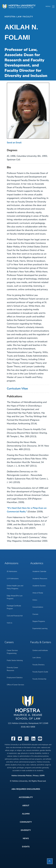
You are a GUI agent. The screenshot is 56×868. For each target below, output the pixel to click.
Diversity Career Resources (12, 669)
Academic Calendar (39, 572)
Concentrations (38, 607)
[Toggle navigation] (50, 7)
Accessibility (26, 797)
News (26, 838)
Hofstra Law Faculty (19, 17)
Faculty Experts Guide (40, 672)
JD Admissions (12, 572)
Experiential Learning (40, 629)
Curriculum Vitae (17, 389)
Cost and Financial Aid (15, 616)
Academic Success (39, 586)
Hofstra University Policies (22, 776)
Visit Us (9, 623)
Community (26, 822)
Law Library (37, 658)
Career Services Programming (12, 652)
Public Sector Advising (15, 661)
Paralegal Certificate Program (14, 607)
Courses (35, 614)
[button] (50, 861)
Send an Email (14, 143)
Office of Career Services (15, 685)
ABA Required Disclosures (26, 789)
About (26, 806)
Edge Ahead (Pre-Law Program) (15, 597)
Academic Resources (40, 579)
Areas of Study (38, 593)
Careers (9, 642)
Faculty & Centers (41, 642)
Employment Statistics (15, 678)
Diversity (26, 830)
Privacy (36, 776)
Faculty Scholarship (39, 679)
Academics (37, 563)
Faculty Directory (39, 665)
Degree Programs (39, 621)
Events (26, 847)
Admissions (11, 563)
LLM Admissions (13, 579)
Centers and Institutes (40, 651)
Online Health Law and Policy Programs (15, 587)
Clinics (35, 600)
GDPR (42, 776)
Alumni (26, 814)
